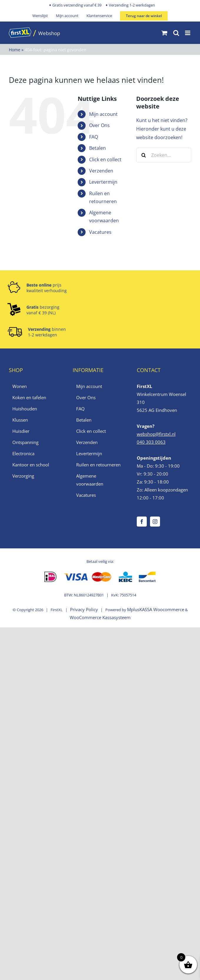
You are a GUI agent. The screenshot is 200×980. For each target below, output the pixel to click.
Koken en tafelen (29, 397)
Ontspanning (25, 442)
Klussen (20, 420)
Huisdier (21, 431)
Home (15, 50)
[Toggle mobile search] (176, 33)
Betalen (97, 148)
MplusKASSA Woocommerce (156, 609)
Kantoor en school (31, 465)
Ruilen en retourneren (98, 465)
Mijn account (103, 114)
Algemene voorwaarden (90, 480)
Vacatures (100, 232)
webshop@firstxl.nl (156, 434)
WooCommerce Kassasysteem (100, 617)
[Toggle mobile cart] (164, 33)
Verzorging (23, 476)
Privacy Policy (84, 609)
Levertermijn (103, 182)
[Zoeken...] (164, 155)
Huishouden (25, 409)
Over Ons (99, 125)
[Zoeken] (144, 155)
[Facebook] (142, 522)
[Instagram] (155, 522)
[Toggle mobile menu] (188, 33)
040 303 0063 (151, 442)
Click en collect (105, 160)
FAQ (94, 137)
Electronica (23, 453)
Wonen (20, 386)
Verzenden (101, 171)
